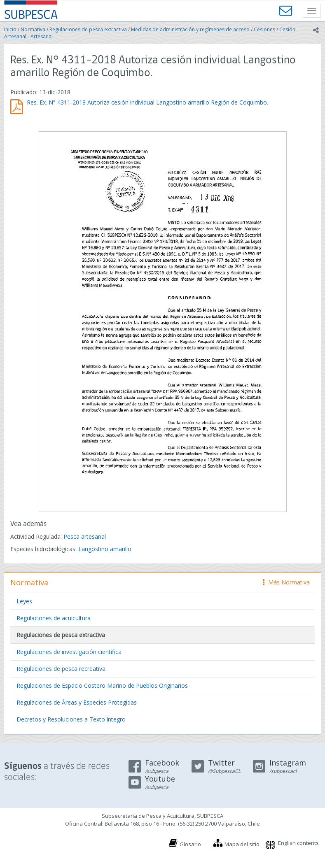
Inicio (10, 29)
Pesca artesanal (85, 536)
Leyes (24, 601)
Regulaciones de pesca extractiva (88, 29)
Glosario (190, 844)
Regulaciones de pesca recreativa (61, 669)
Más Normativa (286, 582)
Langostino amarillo (105, 549)
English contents (298, 843)
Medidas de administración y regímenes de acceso (190, 29)
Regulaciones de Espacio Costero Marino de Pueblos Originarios (102, 685)
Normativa (33, 29)
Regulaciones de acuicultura (54, 618)
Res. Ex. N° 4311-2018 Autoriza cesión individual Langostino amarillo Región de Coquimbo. (147, 102)
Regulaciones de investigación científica (69, 652)
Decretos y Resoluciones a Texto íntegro (71, 719)
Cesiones (264, 29)
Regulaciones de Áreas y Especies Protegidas (77, 702)
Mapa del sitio (242, 844)
